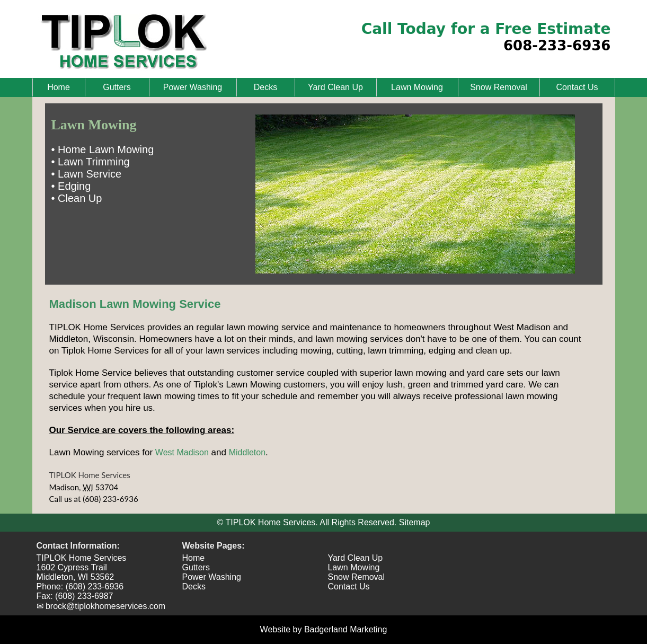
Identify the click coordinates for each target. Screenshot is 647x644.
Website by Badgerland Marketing (324, 629)
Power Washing (193, 87)
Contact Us (577, 87)
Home (59, 87)
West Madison (182, 452)
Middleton (247, 452)
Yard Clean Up (335, 87)
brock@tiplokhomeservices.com (105, 606)
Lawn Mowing (417, 87)
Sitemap (415, 522)
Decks (265, 87)
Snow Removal (499, 87)
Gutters (117, 87)
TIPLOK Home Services (90, 475)
